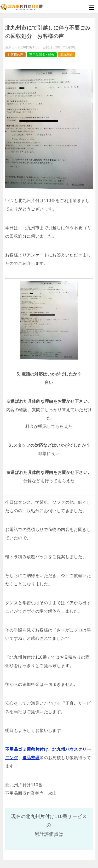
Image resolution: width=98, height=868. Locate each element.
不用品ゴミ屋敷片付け (27, 749)
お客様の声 (15, 55)
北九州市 (67, 55)
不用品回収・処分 (42, 55)
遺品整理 (31, 758)
